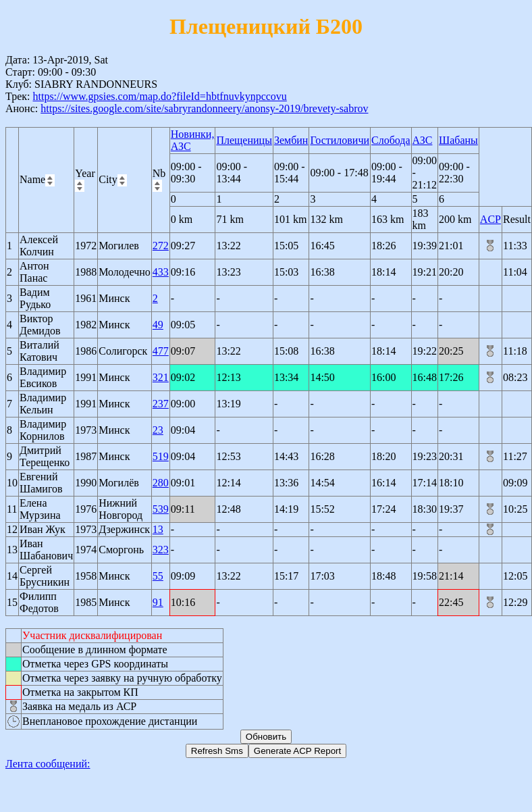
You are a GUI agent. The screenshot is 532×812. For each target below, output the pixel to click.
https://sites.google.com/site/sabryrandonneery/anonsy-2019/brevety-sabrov (204, 108)
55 (158, 576)
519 (161, 456)
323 (161, 550)
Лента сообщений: (48, 764)
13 (158, 529)
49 (158, 325)
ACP (490, 219)
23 (158, 430)
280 (161, 483)
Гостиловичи (340, 140)
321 (161, 377)
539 (161, 509)
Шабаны (458, 140)
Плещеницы (244, 140)
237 (161, 404)
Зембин (291, 140)
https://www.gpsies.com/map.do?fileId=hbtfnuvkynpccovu (159, 96)
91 (158, 602)
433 (161, 272)
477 (161, 351)
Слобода (391, 140)
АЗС (423, 140)
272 (161, 246)
